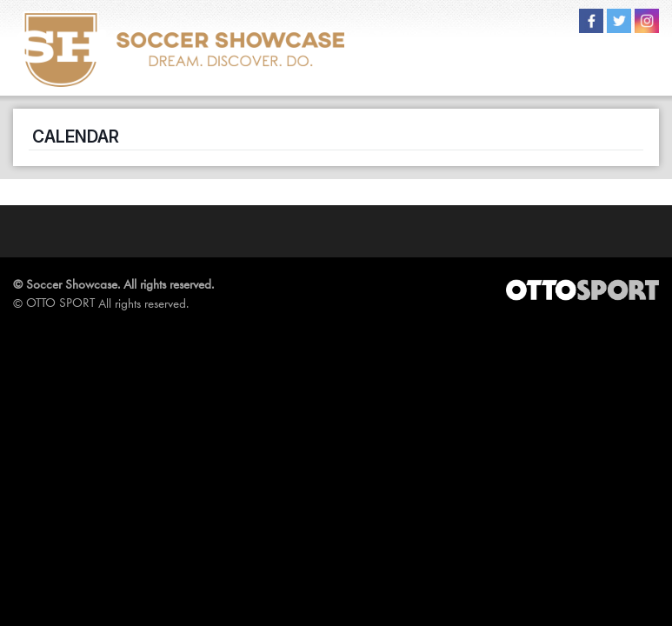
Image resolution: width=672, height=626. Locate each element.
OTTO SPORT (60, 303)
